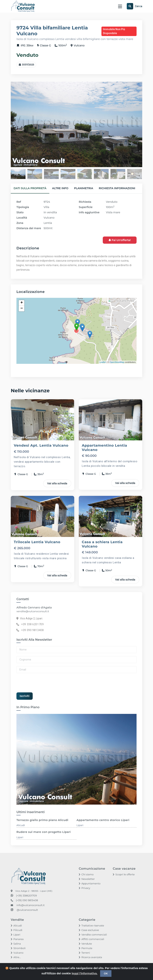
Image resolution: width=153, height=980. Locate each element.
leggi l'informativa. (85, 973)
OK (106, 973)
